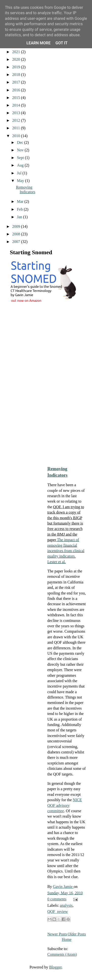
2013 (17, 113)
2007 (17, 242)
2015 (17, 98)
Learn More (39, 43)
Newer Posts (57, 934)
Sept (21, 158)
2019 (17, 67)
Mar (21, 201)
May (21, 181)
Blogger (55, 967)
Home (67, 939)
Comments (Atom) (62, 954)
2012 (17, 120)
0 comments (57, 899)
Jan (20, 217)
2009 (17, 226)
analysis (66, 905)
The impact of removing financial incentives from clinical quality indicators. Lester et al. (66, 551)
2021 (17, 52)
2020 (17, 59)
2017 (17, 82)
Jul (20, 173)
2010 (17, 136)
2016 (17, 90)
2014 (17, 105)
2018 (17, 75)
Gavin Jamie (63, 887)
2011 (17, 128)
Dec (21, 142)
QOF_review (58, 912)
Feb (20, 209)
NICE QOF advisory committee (65, 805)
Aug (21, 165)
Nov (21, 150)
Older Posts (77, 934)
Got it (61, 43)
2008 (17, 234)
